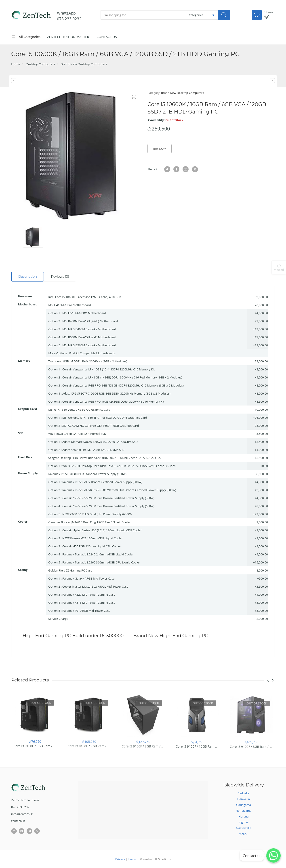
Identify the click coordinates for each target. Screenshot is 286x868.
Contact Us (107, 37)
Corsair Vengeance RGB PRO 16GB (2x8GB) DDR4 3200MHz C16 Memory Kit (113, 401)
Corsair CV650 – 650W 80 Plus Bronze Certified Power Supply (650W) (108, 506)
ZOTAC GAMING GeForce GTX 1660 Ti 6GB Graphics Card (101, 426)
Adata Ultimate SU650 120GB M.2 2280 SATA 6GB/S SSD (100, 442)
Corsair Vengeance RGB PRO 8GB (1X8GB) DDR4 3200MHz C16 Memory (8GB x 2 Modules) (123, 385)
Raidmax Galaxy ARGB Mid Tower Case (88, 578)
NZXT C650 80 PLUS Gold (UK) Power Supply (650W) (97, 514)
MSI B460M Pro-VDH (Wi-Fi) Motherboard (90, 321)
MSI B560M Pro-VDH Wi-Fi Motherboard (89, 337)
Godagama (244, 805)
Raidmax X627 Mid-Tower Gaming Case (89, 595)
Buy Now (160, 149)
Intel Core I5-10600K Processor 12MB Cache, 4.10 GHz (85, 297)
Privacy (120, 859)
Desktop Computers (40, 64)
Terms (132, 859)
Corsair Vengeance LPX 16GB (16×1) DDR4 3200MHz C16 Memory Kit (108, 369)
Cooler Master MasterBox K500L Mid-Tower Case (95, 586)
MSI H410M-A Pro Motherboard (70, 305)
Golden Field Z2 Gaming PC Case (70, 570)
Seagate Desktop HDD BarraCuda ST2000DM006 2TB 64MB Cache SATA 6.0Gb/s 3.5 (104, 458)
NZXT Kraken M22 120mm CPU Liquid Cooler (93, 538)
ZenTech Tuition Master (68, 37)
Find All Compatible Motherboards (93, 353)
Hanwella (244, 799)
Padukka (244, 793)
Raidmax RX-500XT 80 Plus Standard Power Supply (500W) (87, 474)
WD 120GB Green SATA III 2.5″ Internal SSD (77, 434)
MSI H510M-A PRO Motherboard (84, 313)
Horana (243, 816)
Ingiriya (244, 822)
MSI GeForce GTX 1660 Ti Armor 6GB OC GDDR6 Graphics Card (105, 418)
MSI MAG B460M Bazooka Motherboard (89, 329)
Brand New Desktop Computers (84, 64)
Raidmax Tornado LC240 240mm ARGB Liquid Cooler (98, 554)
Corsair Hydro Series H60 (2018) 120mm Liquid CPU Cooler (102, 530)
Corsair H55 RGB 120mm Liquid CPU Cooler (92, 546)
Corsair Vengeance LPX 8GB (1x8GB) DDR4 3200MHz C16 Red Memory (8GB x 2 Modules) (122, 377)
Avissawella (244, 828)
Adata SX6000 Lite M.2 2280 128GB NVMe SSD (93, 450)
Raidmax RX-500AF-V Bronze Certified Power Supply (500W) (102, 482)
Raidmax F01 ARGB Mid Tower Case (86, 611)
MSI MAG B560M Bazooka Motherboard (89, 345)
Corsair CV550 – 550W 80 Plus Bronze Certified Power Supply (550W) (108, 498)
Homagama (244, 811)
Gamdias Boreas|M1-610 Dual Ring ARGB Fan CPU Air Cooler (89, 522)
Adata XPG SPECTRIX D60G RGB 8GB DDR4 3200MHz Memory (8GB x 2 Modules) (116, 393)
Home (16, 64)
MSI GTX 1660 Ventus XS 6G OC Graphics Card (79, 410)
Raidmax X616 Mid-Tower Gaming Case (89, 603)
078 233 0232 (69, 19)
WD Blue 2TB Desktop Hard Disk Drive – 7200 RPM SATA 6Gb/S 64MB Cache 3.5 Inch (119, 466)
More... (244, 834)
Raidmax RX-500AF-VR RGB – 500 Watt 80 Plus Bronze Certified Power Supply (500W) (119, 490)
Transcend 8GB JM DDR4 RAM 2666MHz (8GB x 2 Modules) (88, 361)
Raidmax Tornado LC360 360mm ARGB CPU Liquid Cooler (101, 562)
